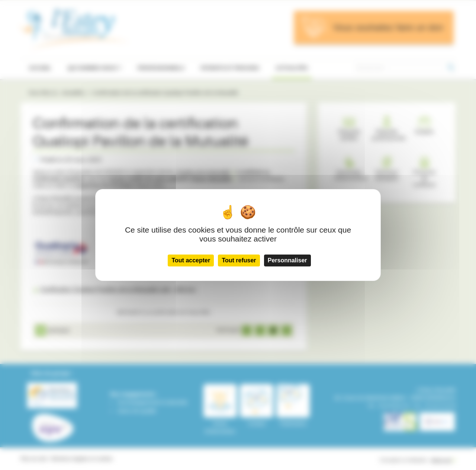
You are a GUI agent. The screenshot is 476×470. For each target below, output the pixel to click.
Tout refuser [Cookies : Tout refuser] (239, 260)
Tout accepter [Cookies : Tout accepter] (191, 260)
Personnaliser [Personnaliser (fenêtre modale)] (287, 260)
